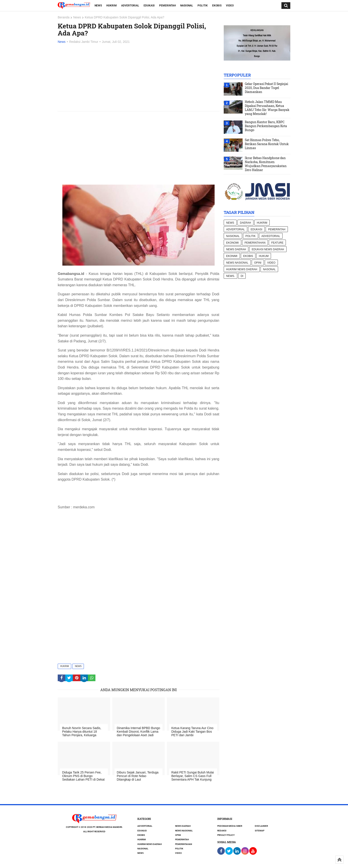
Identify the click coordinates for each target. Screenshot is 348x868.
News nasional (237, 263)
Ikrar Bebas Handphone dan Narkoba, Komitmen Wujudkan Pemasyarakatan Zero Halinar (266, 164)
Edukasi (149, 6)
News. (230, 276)
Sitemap (260, 831)
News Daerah (236, 249)
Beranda (64, 17)
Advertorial (130, 6)
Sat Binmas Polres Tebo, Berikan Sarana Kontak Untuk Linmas (267, 144)
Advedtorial (271, 236)
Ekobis (217, 6)
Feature (277, 243)
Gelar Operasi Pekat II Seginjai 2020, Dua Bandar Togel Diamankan (266, 88)
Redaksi (222, 831)
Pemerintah (167, 6)
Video (230, 6)
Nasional (187, 6)
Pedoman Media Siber (230, 826)
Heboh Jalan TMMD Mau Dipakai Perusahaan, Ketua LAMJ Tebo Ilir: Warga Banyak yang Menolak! (267, 108)
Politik (203, 6)
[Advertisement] (138, 78)
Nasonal (269, 269)
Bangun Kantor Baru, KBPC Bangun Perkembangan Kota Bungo (266, 126)
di (242, 276)
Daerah (245, 223)
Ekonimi (232, 256)
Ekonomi (232, 243)
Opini (258, 263)
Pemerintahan (255, 243)
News (98, 6)
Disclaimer (261, 826)
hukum (264, 256)
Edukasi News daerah (268, 249)
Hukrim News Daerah (242, 269)
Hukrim (112, 6)
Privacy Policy (226, 835)
